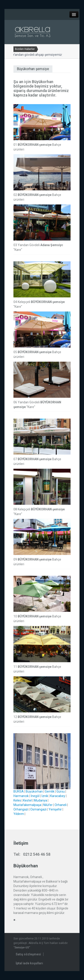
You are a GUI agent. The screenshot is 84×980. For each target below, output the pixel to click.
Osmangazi (38, 809)
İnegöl (35, 796)
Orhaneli (61, 805)
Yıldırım (19, 814)
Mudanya (40, 800)
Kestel (27, 800)
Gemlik (50, 791)
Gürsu (61, 791)
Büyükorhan (34, 791)
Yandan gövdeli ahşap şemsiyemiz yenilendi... (44, 55)
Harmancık (21, 796)
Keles (17, 800)
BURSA (19, 791)
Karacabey (58, 796)
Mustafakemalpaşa (27, 805)
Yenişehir (55, 809)
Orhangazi (21, 809)
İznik (45, 796)
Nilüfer (48, 805)
